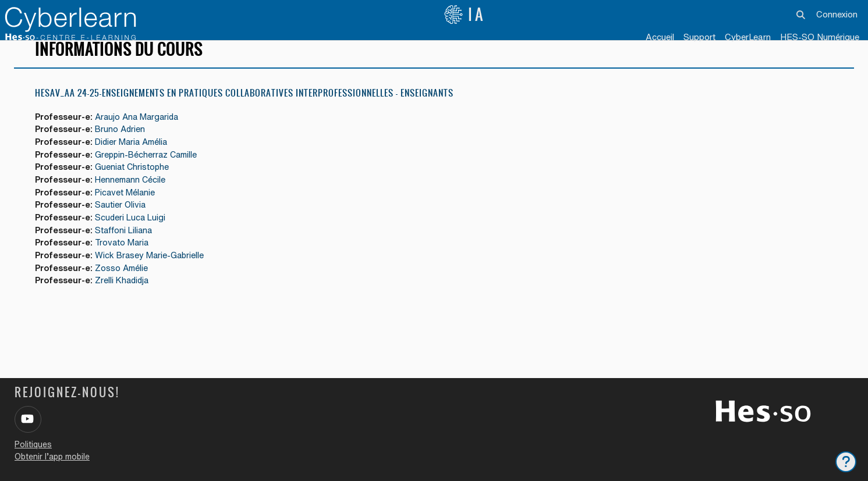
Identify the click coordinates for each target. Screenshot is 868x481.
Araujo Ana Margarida (143, 134)
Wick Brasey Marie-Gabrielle (155, 278)
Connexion (837, 14)
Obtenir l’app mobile (52, 457)
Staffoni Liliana (129, 252)
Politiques (33, 444)
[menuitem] (748, 38)
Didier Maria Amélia (138, 160)
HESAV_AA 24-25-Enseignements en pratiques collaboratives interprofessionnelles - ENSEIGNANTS (244, 110)
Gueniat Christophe (137, 186)
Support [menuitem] (699, 37)
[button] (801, 15)
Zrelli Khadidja (127, 304)
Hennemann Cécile (136, 199)
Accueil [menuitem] (660, 37)
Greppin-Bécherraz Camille (153, 173)
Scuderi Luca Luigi (135, 239)
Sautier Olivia (125, 225)
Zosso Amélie (126, 291)
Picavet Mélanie (130, 213)
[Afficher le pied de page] (846, 462)
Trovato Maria (127, 265)
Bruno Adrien (125, 147)
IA (465, 15)
